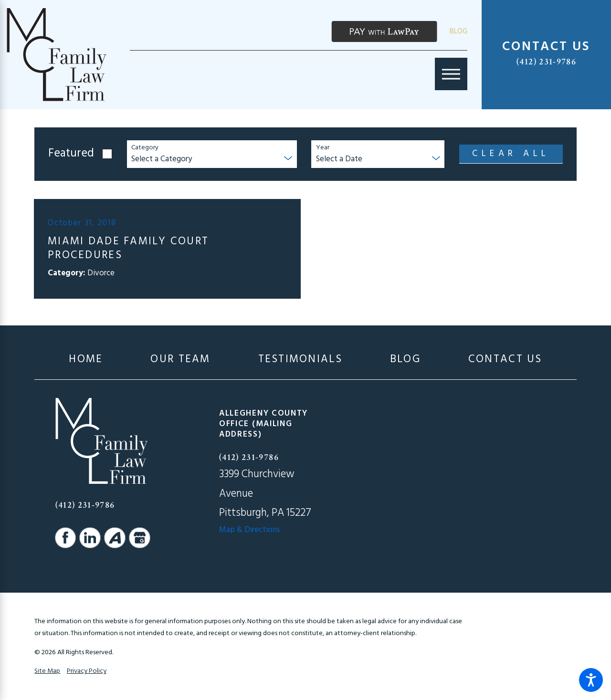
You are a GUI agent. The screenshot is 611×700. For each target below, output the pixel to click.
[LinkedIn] (90, 538)
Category (145, 148)
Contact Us (505, 360)
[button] (591, 680)
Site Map (47, 671)
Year (323, 148)
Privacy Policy (87, 671)
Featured (71, 154)
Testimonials (300, 360)
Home (86, 360)
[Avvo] (115, 538)
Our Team (180, 360)
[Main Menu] (451, 74)
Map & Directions (250, 530)
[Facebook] (65, 538)
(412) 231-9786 (546, 62)
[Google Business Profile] (139, 538)
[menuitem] (86, 360)
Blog (458, 31)
